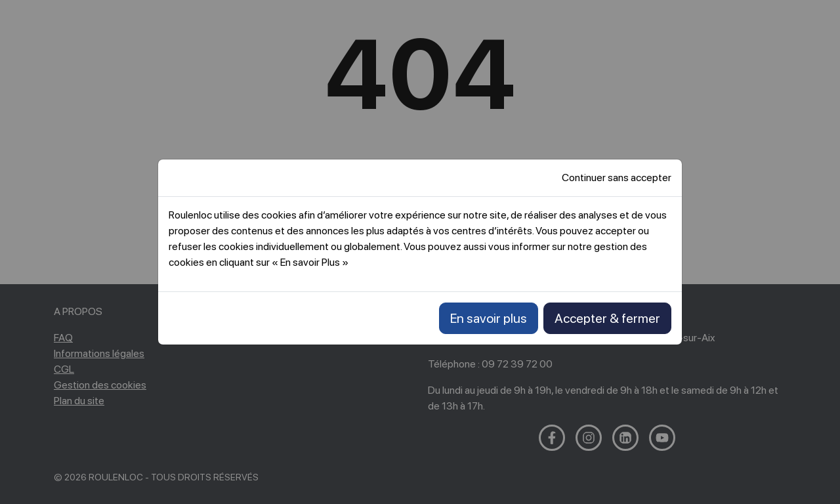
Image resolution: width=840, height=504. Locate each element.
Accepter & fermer (607, 318)
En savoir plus (489, 318)
